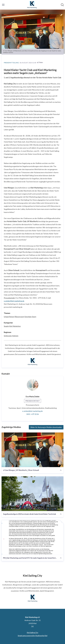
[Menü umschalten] (3, 5)
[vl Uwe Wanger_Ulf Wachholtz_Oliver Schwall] (32, 450)
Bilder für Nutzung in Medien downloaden (46, 427)
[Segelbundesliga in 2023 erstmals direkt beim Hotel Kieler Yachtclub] (32, 494)
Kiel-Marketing (15, 326)
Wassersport (19, 317)
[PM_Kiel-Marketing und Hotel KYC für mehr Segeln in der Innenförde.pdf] (32, 538)
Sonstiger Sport (30, 317)
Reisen (12, 317)
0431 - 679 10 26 (33, 414)
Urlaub (6, 317)
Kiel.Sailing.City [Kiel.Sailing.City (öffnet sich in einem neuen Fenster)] (32, 633)
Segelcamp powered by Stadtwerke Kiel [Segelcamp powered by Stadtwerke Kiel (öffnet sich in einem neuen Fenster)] (33, 636)
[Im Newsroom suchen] (62, 5)
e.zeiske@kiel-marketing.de (14, 301)
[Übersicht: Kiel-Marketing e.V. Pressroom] (32, 5)
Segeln (6, 326)
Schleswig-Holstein (11, 336)
